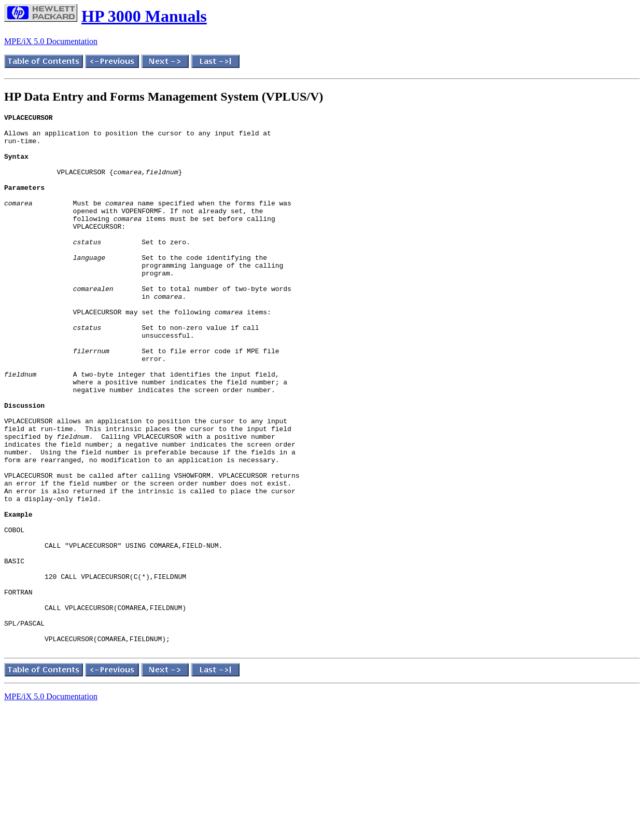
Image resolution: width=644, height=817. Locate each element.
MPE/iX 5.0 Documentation (51, 41)
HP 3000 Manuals (144, 16)
